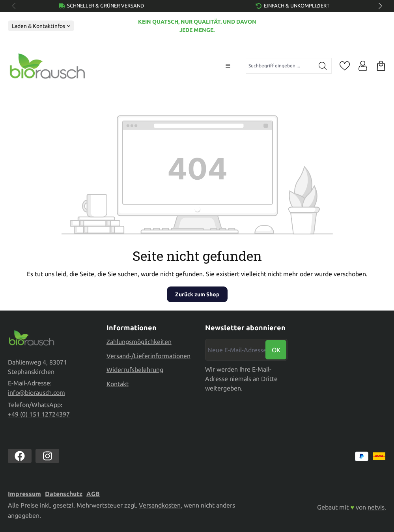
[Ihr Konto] (363, 66)
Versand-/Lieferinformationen (148, 355)
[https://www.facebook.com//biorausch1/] (20, 456)
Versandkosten (160, 505)
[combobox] (280, 66)
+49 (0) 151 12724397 (39, 414)
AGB (93, 494)
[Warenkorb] (381, 66)
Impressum (24, 494)
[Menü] (228, 66)
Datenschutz (64, 494)
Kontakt (118, 383)
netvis (376, 507)
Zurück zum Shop (197, 294)
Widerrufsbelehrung (135, 369)
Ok (276, 350)
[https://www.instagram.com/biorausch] (47, 456)
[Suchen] (323, 66)
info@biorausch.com (36, 392)
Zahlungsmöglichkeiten (139, 341)
